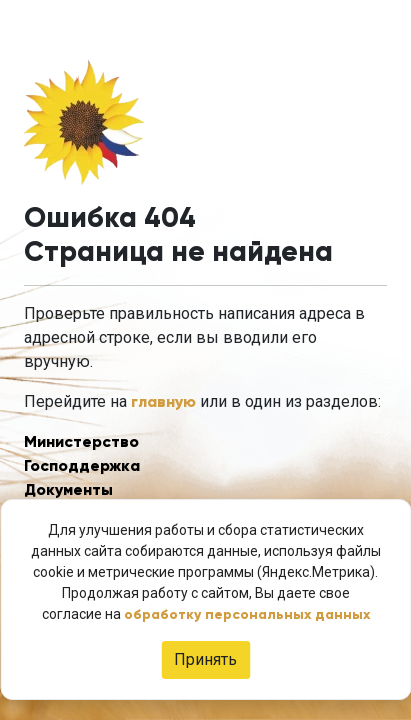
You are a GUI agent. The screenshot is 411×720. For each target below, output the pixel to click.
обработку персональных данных (247, 614)
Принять (205, 659)
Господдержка (82, 465)
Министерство (81, 441)
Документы (68, 489)
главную (163, 401)
